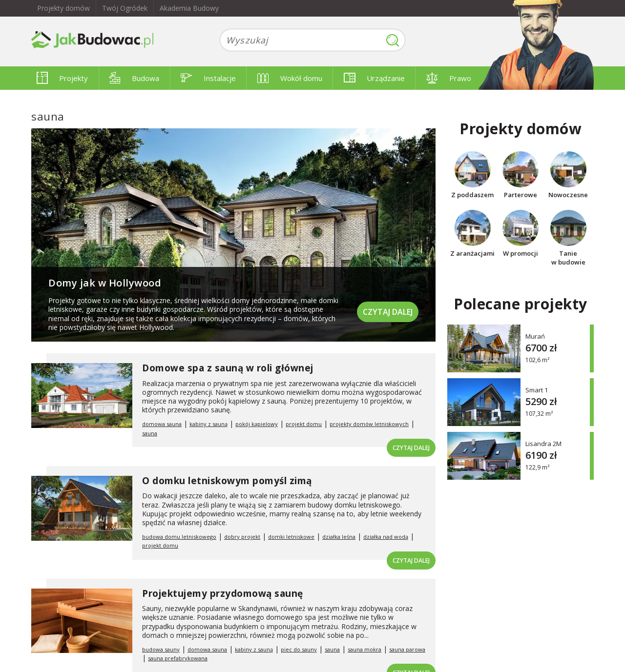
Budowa (134, 78)
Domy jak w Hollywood (105, 283)
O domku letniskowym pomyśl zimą (227, 481)
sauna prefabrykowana (178, 658)
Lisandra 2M (543, 443)
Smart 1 (537, 390)
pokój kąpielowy (257, 424)
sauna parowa (407, 649)
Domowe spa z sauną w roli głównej (228, 368)
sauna (150, 433)
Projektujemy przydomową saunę (223, 593)
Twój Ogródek (125, 8)
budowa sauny (161, 649)
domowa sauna (162, 424)
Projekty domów (63, 8)
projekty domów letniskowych (369, 424)
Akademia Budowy (189, 8)
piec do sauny (299, 649)
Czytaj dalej (388, 312)
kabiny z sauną (208, 424)
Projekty (62, 78)
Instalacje (208, 78)
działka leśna (339, 537)
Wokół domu (290, 78)
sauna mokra (365, 649)
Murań (535, 336)
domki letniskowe (291, 537)
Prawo (449, 78)
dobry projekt (242, 537)
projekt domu (304, 424)
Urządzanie (374, 78)
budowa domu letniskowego (179, 537)
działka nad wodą (386, 537)
